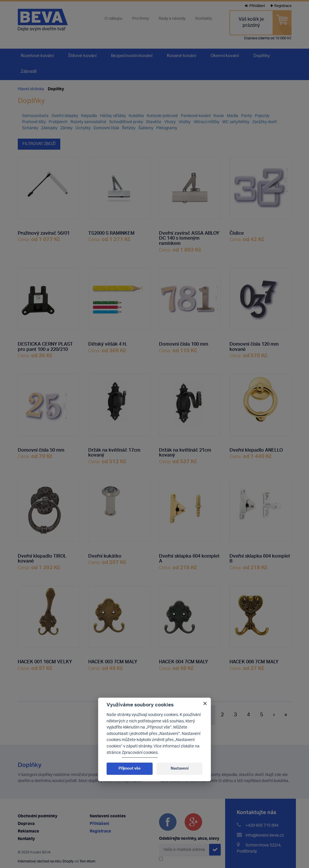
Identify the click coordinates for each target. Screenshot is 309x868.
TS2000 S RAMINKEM (111, 232)
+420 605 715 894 (262, 826)
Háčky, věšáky (113, 116)
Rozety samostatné (88, 122)
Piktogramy (167, 128)
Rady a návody (172, 19)
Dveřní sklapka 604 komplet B (260, 557)
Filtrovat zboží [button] (39, 144)
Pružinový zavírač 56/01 (44, 232)
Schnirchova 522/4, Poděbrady (259, 848)
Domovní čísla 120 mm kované (254, 345)
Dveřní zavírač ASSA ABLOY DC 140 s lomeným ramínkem (189, 237)
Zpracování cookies (140, 753)
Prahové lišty (34, 122)
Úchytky (83, 128)
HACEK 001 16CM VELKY (45, 660)
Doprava (26, 824)
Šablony (146, 128)
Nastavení (180, 769)
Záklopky (49, 128)
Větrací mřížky (206, 122)
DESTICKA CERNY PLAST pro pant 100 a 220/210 (45, 345)
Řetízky (129, 128)
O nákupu (113, 19)
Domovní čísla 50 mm (41, 449)
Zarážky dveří (264, 122)
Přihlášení (255, 6)
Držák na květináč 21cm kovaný (185, 451)
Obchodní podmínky (38, 816)
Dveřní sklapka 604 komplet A (189, 557)
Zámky (66, 128)
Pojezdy (262, 116)
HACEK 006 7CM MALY (254, 660)
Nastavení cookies (108, 816)
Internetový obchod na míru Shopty (46, 861)
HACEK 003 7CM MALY (113, 660)
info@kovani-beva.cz (265, 836)
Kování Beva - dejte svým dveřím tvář (43, 20)
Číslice (237, 232)
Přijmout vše (130, 769)
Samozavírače (35, 116)
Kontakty (204, 19)
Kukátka (136, 116)
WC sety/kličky (236, 122)
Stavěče (154, 122)
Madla (233, 116)
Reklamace (28, 831)
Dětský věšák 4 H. (108, 343)
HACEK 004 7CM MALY (183, 660)
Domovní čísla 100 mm (184, 343)
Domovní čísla (106, 128)
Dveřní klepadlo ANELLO (256, 449)
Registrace (281, 6)
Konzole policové (162, 116)
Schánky (30, 128)
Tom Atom (87, 861)
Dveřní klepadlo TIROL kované (42, 557)
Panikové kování (196, 116)
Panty (247, 116)
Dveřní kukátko (105, 555)
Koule (219, 116)
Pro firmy (141, 19)
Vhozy (170, 122)
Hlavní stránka (31, 89)
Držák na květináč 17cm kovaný (114, 451)
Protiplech (58, 122)
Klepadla (89, 116)
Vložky (184, 122)
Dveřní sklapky (65, 116)
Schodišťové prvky (126, 122)
